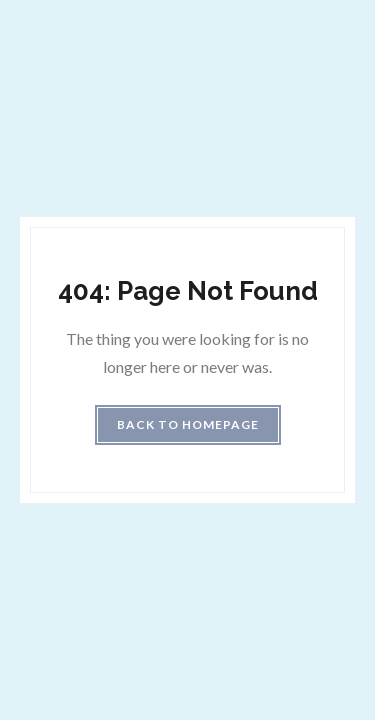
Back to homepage (188, 424)
